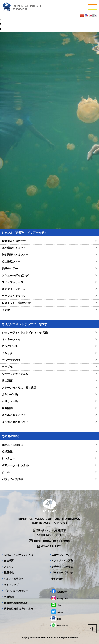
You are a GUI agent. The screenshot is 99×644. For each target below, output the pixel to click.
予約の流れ (57, 579)
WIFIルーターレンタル (49, 465)
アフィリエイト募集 (61, 561)
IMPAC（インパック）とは (18, 555)
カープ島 (49, 367)
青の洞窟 (49, 381)
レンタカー (49, 458)
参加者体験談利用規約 (15, 603)
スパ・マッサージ (49, 282)
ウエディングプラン (49, 296)
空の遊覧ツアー (49, 262)
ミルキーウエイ (49, 340)
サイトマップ (10, 585)
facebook (58, 591)
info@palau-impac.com (50, 541)
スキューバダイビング (49, 276)
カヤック (49, 353)
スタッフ (8, 567)
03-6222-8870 (49, 535)
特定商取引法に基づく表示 (17, 609)
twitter (57, 612)
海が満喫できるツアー (49, 248)
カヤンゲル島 (49, 395)
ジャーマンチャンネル (49, 374)
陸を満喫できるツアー (49, 255)
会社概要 (8, 561)
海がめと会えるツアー (49, 415)
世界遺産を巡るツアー (49, 241)
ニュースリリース (60, 555)
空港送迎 (49, 452)
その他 (49, 310)
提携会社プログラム (61, 567)
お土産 (49, 472)
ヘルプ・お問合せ (13, 579)
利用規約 (8, 597)
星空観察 (49, 408)
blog (56, 618)
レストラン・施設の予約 (49, 303)
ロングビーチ (49, 346)
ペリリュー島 (49, 401)
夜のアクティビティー (49, 289)
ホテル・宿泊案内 (49, 445)
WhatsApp (59, 625)
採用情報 (8, 573)
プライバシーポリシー (15, 591)
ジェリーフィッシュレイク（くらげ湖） (49, 333)
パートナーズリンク (61, 573)
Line (56, 605)
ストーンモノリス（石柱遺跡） (49, 388)
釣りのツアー (49, 269)
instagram (59, 598)
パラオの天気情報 (49, 479)
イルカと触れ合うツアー (49, 422)
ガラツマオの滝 (49, 360)
